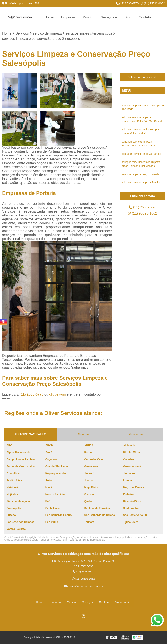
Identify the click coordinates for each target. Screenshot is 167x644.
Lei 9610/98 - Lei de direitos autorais (87, 540)
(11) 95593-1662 (153, 3)
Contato (145, 17)
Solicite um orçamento (143, 77)
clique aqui (58, 394)
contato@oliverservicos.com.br (83, 586)
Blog (128, 17)
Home (49, 17)
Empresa (68, 17)
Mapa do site (123, 602)
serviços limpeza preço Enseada (140, 174)
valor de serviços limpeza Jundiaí (141, 183)
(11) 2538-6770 (127, 3)
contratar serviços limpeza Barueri (141, 154)
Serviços (108, 17)
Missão (88, 17)
